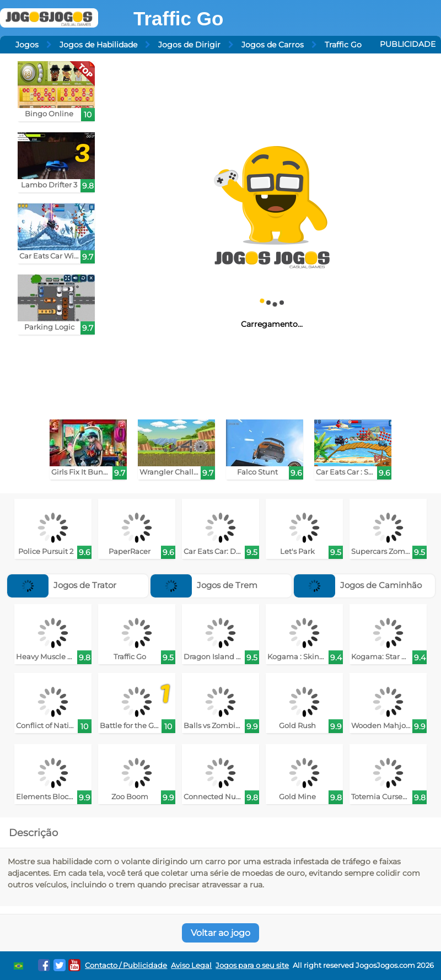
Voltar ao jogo (220, 933)
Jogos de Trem (204, 585)
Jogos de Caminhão (358, 585)
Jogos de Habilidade (98, 45)
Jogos (27, 45)
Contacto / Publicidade (126, 965)
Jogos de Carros (273, 45)
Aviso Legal (191, 965)
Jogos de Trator (62, 585)
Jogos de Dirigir (189, 45)
